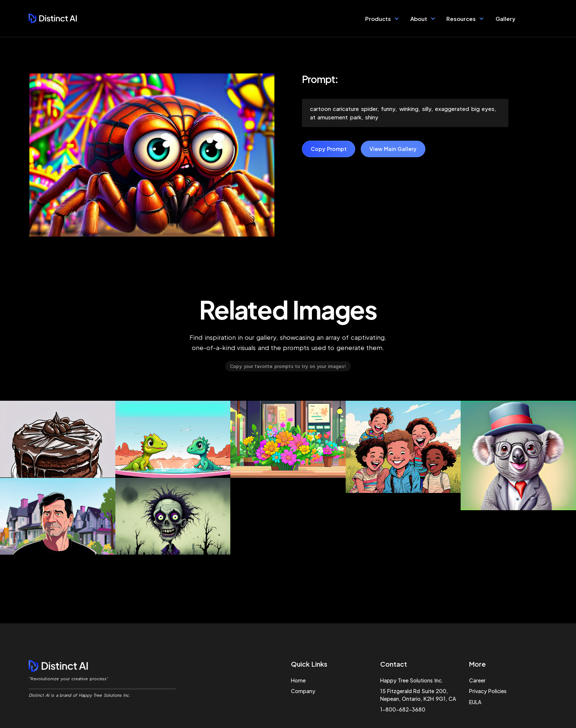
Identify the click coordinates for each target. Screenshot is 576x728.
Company (303, 691)
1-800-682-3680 (403, 709)
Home (298, 680)
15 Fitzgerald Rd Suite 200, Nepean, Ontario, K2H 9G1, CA (418, 695)
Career (477, 680)
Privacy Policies (488, 691)
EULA (475, 702)
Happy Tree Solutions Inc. (412, 680)
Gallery (505, 19)
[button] (382, 18)
